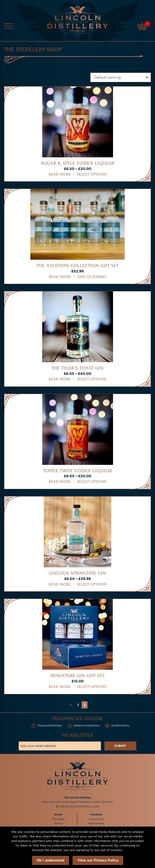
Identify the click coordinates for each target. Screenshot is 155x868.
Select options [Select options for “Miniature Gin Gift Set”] (92, 687)
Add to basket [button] (92, 277)
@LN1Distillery (117, 726)
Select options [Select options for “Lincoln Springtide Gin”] (92, 584)
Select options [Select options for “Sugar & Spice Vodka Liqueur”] (92, 174)
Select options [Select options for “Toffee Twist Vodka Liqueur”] (92, 482)
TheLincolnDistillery (47, 726)
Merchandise (96, 823)
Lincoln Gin (96, 819)
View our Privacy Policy (98, 860)
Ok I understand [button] (50, 860)
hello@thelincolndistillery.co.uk (79, 806)
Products (96, 815)
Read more (60, 174)
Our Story (58, 819)
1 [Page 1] (78, 705)
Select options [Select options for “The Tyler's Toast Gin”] (92, 379)
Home (58, 815)
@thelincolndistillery (83, 726)
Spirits (58, 823)
